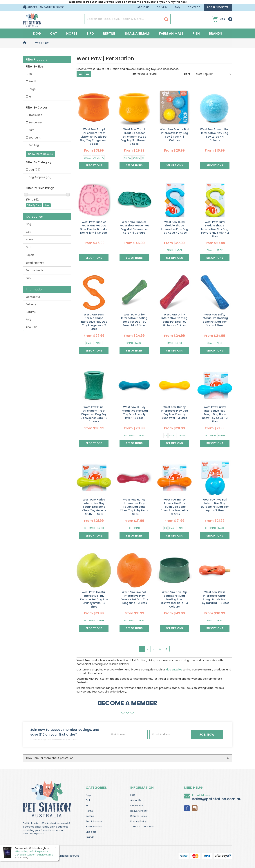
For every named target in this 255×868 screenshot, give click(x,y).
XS (125, 435)
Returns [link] (31, 312)
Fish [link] (28, 278)
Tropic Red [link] (35, 115)
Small (87, 158)
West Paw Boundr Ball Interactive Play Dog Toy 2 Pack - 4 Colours (174, 135)
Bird (90, 33)
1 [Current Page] (142, 649)
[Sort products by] (213, 74)
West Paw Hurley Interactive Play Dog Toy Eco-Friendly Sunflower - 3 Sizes (174, 412)
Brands (216, 33)
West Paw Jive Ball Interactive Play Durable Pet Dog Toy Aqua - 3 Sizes (215, 505)
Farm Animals (171, 33)
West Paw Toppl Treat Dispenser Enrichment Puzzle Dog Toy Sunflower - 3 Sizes (134, 136)
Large (96, 158)
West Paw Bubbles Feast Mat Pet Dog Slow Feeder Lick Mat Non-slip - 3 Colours (94, 227)
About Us (143, 7)
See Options (94, 165)
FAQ (177, 7)
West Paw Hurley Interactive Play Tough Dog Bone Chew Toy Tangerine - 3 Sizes (174, 507)
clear (47, 205)
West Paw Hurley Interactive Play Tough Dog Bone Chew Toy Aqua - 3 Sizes (215, 414)
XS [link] (30, 74)
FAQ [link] (28, 319)
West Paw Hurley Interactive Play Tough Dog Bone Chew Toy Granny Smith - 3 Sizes (94, 507)
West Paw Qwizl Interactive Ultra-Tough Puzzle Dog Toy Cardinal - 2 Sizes (215, 598)
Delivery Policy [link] (139, 811)
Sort (187, 74)
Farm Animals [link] (35, 270)
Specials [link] (91, 832)
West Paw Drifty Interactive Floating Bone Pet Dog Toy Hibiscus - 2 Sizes (174, 320)
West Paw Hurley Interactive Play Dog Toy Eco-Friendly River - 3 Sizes (134, 412)
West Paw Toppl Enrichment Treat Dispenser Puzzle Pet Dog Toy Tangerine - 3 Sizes (94, 136)
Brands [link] (90, 837)
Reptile (109, 33)
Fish (196, 33)
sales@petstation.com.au (217, 799)
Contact (194, 7)
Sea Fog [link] (34, 145)
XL (103, 158)
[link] (187, 808)
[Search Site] (166, 19)
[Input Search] (123, 19)
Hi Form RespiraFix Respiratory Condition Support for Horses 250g (34, 853)
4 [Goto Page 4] (160, 649)
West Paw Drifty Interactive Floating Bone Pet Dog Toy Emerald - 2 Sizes (134, 320)
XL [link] (30, 97)
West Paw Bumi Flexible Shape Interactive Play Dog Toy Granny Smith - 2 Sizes (215, 229)
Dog (37, 33)
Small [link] (32, 81)
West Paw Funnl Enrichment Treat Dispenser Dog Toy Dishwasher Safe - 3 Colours (94, 414)
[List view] (87, 74)
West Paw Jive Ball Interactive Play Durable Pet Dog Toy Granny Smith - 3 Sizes (94, 599)
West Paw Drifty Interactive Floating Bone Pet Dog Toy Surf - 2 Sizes (215, 320)
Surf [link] (31, 130)
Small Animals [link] (35, 263)
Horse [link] (29, 239)
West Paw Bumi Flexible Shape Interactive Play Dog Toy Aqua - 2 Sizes (174, 227)
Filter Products (37, 60)
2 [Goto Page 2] (148, 649)
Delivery (162, 7)
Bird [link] (28, 247)
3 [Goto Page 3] (154, 649)
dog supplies (174, 670)
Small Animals (137, 33)
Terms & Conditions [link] (142, 827)
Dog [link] (35, 170)
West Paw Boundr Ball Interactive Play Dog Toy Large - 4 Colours (215, 135)
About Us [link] (32, 327)
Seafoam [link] (35, 138)
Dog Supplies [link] (40, 177)
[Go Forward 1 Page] (166, 649)
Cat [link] (28, 232)
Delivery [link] (31, 304)
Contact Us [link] (33, 297)
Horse (72, 33)
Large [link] (32, 89)
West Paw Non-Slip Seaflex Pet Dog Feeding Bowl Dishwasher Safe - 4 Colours (174, 599)
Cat (54, 33)
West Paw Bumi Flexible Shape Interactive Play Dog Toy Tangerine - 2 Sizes (94, 322)
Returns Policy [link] (139, 816)
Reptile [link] (30, 255)
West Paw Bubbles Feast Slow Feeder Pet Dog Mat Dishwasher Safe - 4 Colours (134, 227)
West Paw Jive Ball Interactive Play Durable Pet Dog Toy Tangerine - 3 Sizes (134, 598)
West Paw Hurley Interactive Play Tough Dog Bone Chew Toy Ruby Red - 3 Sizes (134, 507)
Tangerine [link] (35, 123)
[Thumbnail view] (80, 74)
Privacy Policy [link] (138, 821)
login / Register (218, 7)
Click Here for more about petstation (50, 758)
